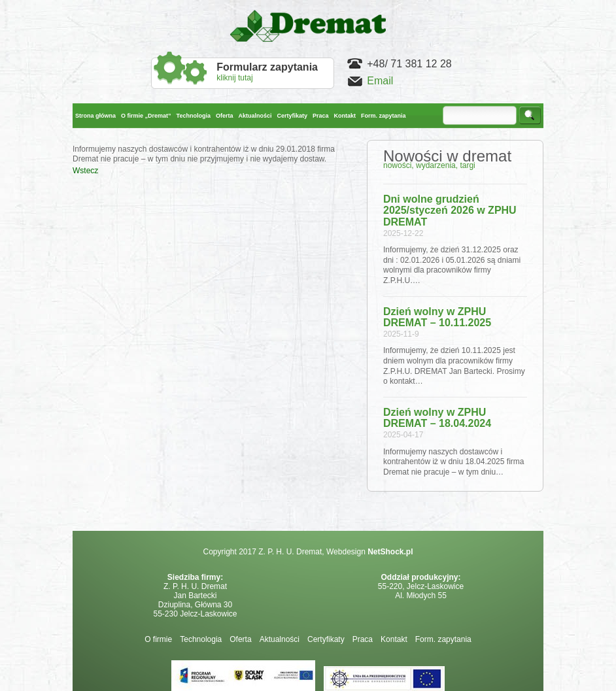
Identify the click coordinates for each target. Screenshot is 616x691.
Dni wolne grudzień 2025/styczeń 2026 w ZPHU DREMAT (450, 211)
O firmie (158, 639)
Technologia (201, 639)
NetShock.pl (390, 552)
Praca (363, 639)
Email (380, 81)
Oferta (240, 639)
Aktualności (280, 639)
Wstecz (85, 171)
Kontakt (394, 639)
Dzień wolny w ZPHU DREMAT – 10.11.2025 (437, 317)
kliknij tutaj (267, 72)
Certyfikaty (326, 639)
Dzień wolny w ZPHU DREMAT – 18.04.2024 (437, 418)
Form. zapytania (443, 639)
